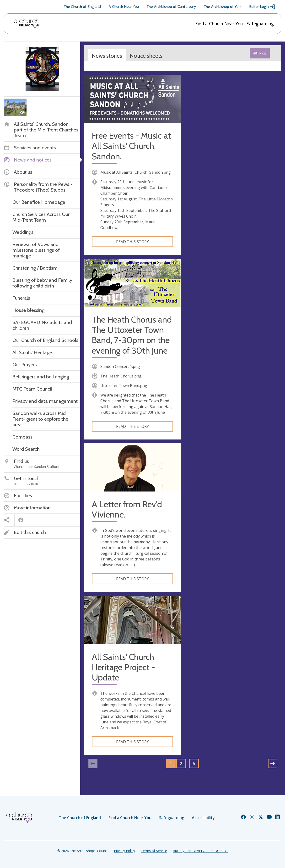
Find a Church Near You (219, 24)
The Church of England (82, 7)
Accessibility (203, 818)
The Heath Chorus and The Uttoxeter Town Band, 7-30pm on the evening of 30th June (132, 335)
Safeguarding (260, 24)
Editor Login (262, 7)
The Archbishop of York (223, 7)
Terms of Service (154, 851)
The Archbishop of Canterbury (171, 7)
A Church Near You (124, 7)
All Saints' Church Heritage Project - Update (123, 667)
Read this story (132, 242)
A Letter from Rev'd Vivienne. (127, 509)
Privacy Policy (124, 851)
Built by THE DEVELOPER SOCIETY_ (200, 851)
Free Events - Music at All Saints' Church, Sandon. (131, 146)
